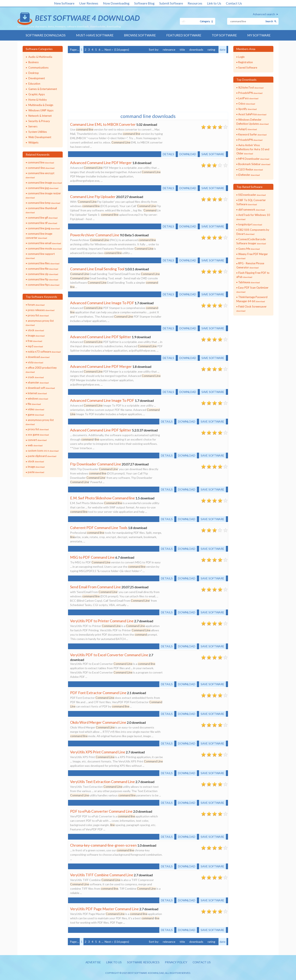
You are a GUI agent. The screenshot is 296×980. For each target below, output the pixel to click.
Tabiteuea (249, 282)
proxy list (38, 315)
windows (38, 399)
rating (211, 50)
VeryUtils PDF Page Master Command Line (104, 909)
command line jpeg (44, 228)
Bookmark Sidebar (254, 164)
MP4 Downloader (254, 159)
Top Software (224, 35)
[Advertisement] (99, 82)
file (34, 404)
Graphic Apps (37, 94)
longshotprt (250, 224)
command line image (45, 183)
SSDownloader (252, 195)
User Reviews (89, 3)
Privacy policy (177, 962)
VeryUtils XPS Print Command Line (98, 752)
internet (37, 393)
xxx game (38, 435)
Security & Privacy (39, 121)
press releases (41, 310)
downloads (196, 50)
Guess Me (249, 249)
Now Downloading (116, 3)
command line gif (43, 218)
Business (34, 62)
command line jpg (43, 188)
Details (167, 154)
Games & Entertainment (43, 89)
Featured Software (184, 35)
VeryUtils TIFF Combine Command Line (102, 875)
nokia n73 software (44, 352)
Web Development (40, 137)
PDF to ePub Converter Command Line (101, 811)
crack (36, 377)
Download (187, 154)
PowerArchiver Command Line (95, 235)
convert (37, 440)
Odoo (247, 104)
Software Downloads (45, 35)
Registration (246, 62)
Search (269, 21)
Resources (195, 3)
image (36, 336)
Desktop (34, 73)
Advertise (91, 962)
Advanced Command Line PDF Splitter (101, 337)
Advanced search (264, 14)
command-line (41, 168)
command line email (44, 243)
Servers (33, 126)
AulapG (248, 129)
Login (241, 57)
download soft (41, 388)
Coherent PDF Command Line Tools (99, 528)
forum (36, 305)
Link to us (113, 962)
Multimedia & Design (41, 105)
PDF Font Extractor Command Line (98, 693)
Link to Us (214, 3)
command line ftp (43, 279)
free (35, 341)
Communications (38, 68)
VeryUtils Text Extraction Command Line (102, 782)
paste (36, 472)
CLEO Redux (251, 169)
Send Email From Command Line (95, 587)
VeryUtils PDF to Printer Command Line (102, 621)
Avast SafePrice (252, 114)
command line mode (45, 248)
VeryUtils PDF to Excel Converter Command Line (109, 655)
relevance (169, 50)
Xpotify (247, 109)
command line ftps (44, 285)
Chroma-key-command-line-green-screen (103, 845)
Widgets (33, 142)
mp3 (35, 346)
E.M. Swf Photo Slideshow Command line (102, 498)
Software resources (143, 962)
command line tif (42, 223)
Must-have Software (94, 35)
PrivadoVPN (250, 93)
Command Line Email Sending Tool (97, 269)
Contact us (203, 962)
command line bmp (44, 203)
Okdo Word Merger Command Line (98, 722)
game (36, 415)
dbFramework (252, 210)
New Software (64, 3)
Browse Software (140, 35)
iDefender (249, 175)
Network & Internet (40, 116)
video (36, 409)
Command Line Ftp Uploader (93, 197)
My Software (259, 35)
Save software (212, 154)
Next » (109, 50)
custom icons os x (43, 451)
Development (37, 78)
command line (41, 162)
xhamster (38, 382)
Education (34, 84)
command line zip (43, 274)
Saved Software (248, 68)
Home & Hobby (38, 100)
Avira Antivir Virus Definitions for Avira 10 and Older (253, 149)
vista (35, 362)
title (182, 50)
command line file (43, 269)
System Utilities (38, 132)
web (35, 445)
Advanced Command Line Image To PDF (102, 303)
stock (36, 330)
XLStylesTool (251, 87)
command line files (44, 263)
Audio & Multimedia (40, 57)
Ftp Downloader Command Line (96, 464)
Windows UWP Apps (41, 110)
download (39, 357)
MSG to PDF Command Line (92, 557)
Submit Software (171, 3)
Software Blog (144, 3)
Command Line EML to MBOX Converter (103, 124)
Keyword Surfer (252, 134)
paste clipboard (42, 456)
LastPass (248, 98)
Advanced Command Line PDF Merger (101, 163)
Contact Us (234, 3)
